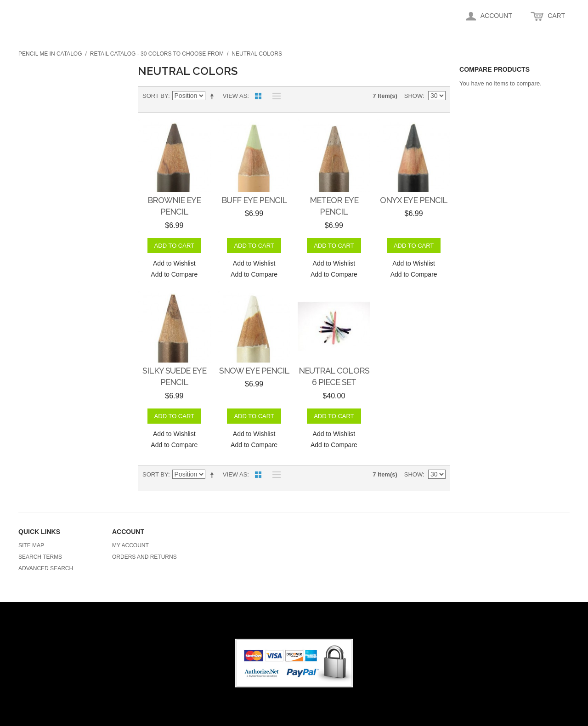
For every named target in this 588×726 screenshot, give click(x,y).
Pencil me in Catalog (50, 54)
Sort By (155, 96)
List (274, 96)
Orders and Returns (144, 557)
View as (235, 96)
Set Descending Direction (214, 96)
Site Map (31, 545)
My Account (130, 545)
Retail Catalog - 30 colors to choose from (157, 54)
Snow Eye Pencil (254, 371)
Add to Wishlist (174, 263)
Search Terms (40, 557)
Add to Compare (174, 274)
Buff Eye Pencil (254, 200)
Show (413, 96)
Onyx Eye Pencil (414, 200)
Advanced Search (46, 568)
